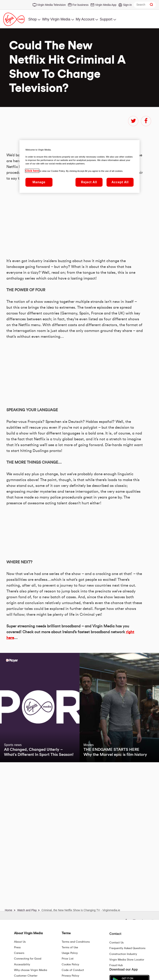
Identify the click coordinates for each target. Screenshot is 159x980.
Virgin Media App (106, 5)
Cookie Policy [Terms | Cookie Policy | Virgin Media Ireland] (70, 965)
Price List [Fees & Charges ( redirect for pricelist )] (68, 959)
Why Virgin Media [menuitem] (56, 19)
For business (81, 5)
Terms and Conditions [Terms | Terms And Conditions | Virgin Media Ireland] (76, 942)
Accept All (120, 182)
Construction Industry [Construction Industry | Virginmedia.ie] (123, 954)
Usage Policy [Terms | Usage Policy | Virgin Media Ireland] (70, 953)
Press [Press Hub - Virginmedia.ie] (17, 947)
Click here (32, 171)
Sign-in (127, 5)
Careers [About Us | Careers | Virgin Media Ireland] (19, 953)
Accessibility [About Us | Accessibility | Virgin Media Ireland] (22, 965)
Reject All (89, 182)
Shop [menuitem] (32, 19)
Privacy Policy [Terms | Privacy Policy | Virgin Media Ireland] (70, 976)
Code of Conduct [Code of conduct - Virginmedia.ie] (73, 970)
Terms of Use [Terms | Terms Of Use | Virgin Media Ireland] (70, 947)
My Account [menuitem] (85, 19)
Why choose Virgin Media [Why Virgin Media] (31, 970)
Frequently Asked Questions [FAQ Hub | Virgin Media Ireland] (127, 948)
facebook (146, 121)
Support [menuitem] (106, 19)
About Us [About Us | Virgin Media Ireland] (20, 942)
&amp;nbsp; (54, 634)
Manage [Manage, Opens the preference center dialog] (39, 182)
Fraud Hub (116, 965)
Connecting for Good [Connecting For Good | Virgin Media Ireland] (28, 959)
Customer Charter (26, 976)
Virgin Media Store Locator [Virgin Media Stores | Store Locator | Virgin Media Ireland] (127, 960)
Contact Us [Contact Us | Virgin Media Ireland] (116, 943)
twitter (133, 121)
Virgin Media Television (52, 5)
